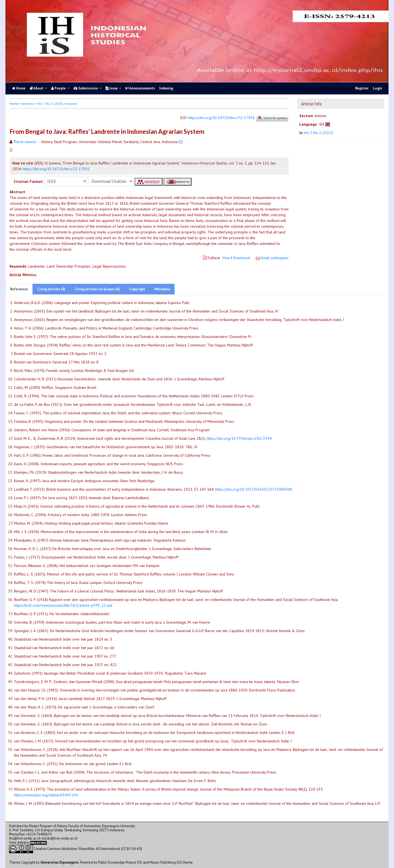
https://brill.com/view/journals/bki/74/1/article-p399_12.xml (63, 605)
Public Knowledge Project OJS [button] (120, 862)
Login (377, 88)
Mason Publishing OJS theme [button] (171, 862)
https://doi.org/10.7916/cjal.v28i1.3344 (239, 438)
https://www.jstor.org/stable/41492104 (46, 795)
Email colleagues (275, 258)
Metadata (162, 289)
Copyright (137, 289)
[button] (11, 149)
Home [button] (14, 104)
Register (362, 88)
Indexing (166, 88)
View (226, 258)
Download (241, 258)
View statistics (19, 842)
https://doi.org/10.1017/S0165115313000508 (254, 489)
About (37, 88)
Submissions (86, 88)
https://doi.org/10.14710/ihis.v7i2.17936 (221, 118)
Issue (112, 88)
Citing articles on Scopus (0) (97, 289)
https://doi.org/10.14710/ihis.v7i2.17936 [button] (56, 169)
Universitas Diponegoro (60, 862)
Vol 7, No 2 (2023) (50, 104)
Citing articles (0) (51, 289)
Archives (28, 104)
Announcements (140, 88)
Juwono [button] (72, 104)
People (59, 88)
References (19, 289)
